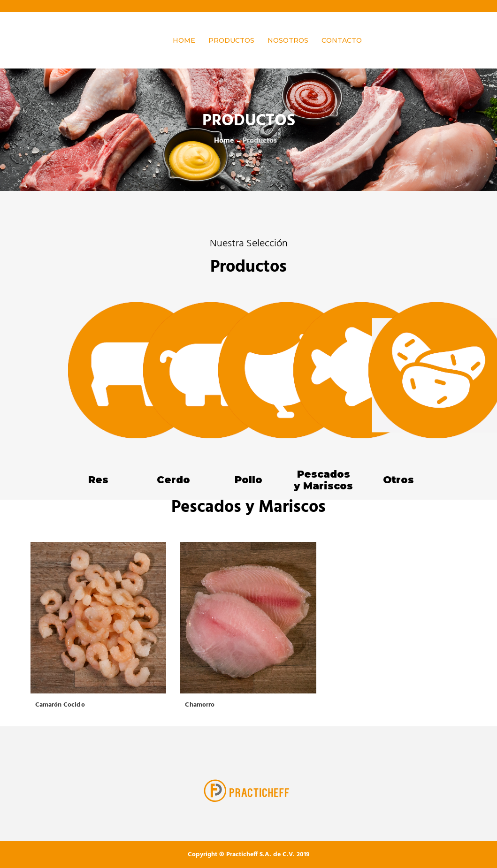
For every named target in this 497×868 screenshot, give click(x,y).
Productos (231, 40)
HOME (184, 40)
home (224, 141)
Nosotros (288, 40)
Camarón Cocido (60, 705)
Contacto (342, 40)
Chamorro (200, 705)
